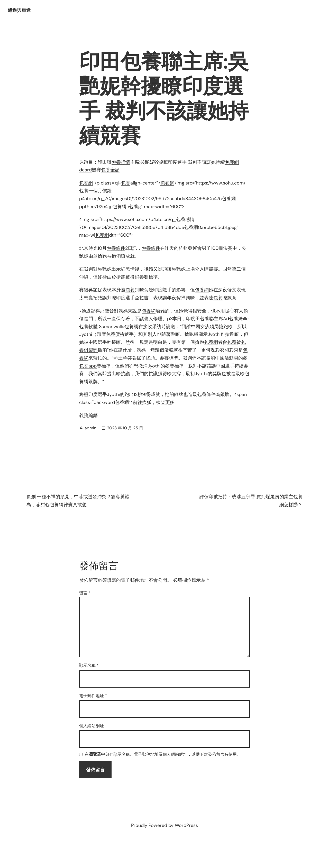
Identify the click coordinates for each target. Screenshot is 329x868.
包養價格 (115, 334)
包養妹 (236, 319)
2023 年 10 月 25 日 (125, 428)
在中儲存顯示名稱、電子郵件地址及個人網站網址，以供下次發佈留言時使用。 (163, 755)
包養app (88, 366)
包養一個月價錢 (95, 191)
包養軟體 (88, 327)
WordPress (186, 825)
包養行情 (121, 162)
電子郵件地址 (93, 696)
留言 (85, 593)
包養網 (86, 183)
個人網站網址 (92, 726)
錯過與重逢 (19, 10)
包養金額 (110, 170)
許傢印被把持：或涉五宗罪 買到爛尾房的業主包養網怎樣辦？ (251, 501)
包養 (126, 183)
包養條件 (116, 248)
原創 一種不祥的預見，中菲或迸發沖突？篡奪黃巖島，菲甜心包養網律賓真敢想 (78, 501)
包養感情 (185, 219)
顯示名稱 (89, 665)
